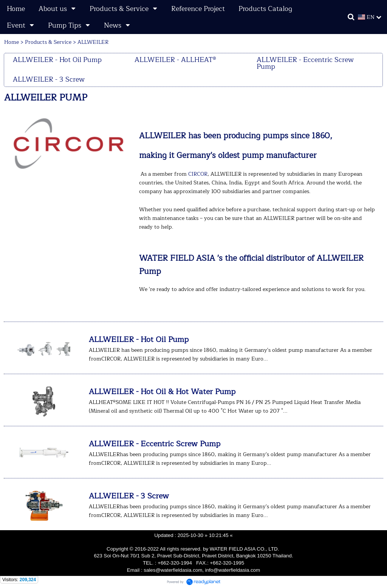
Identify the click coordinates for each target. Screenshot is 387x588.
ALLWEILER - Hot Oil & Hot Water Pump (162, 392)
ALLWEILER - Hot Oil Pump (139, 340)
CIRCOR (198, 174)
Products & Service (48, 42)
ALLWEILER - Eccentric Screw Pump (155, 444)
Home (12, 42)
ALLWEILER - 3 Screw (129, 496)
